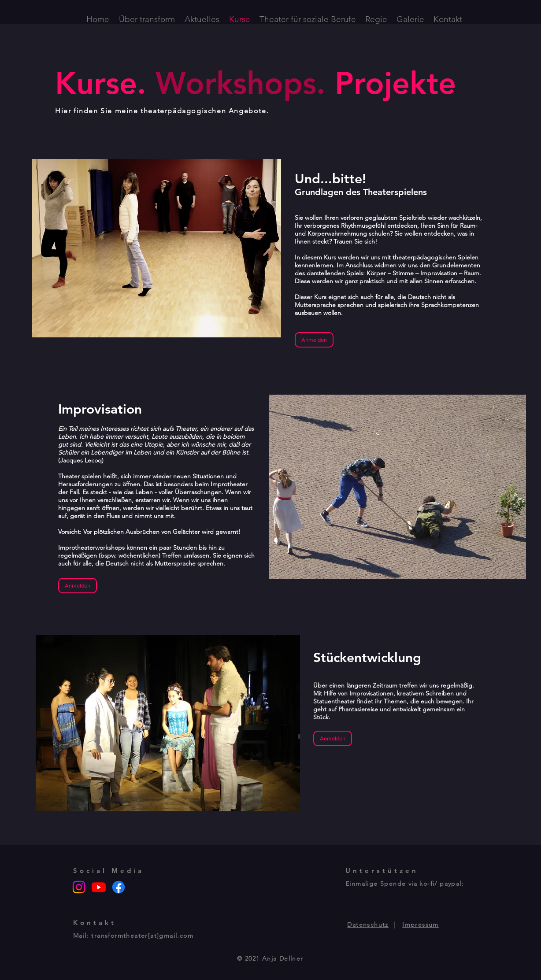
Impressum (421, 925)
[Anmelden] (314, 340)
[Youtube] (99, 887)
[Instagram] (79, 887)
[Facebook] (119, 887)
